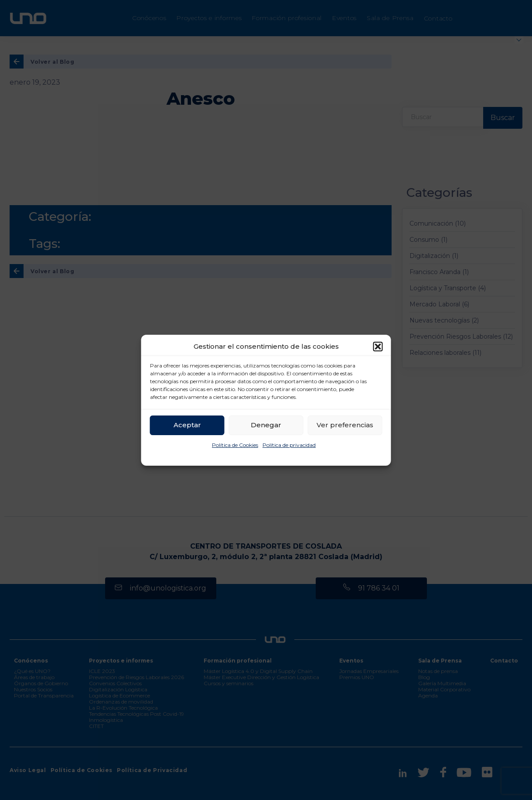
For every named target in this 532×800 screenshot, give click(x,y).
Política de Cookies (235, 445)
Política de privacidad (289, 445)
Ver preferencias (345, 425)
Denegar (266, 425)
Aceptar (187, 425)
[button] (378, 347)
